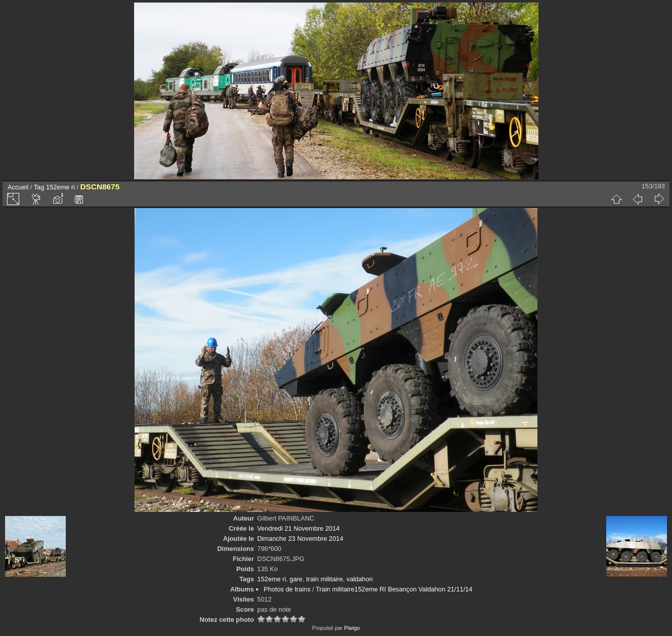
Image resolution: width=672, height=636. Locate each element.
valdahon (360, 579)
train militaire (325, 579)
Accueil (18, 187)
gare (296, 579)
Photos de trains (287, 589)
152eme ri (60, 187)
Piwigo (352, 628)
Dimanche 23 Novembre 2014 (300, 539)
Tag (39, 187)
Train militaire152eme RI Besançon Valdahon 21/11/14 (394, 589)
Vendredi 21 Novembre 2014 (298, 528)
